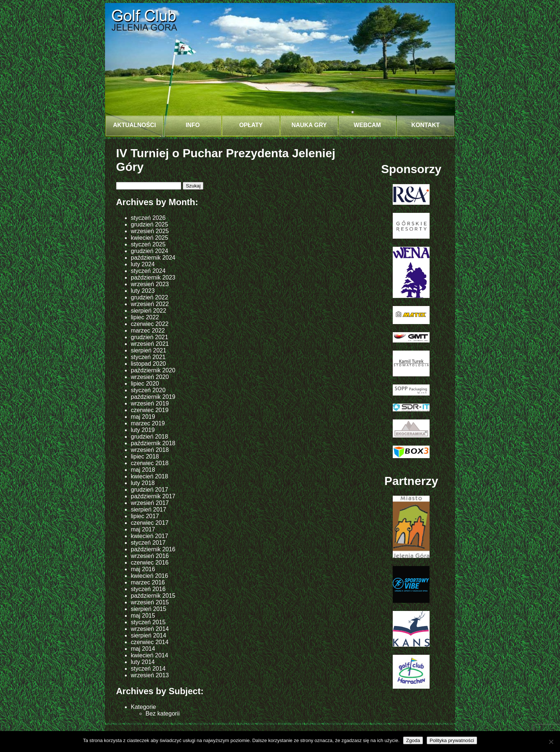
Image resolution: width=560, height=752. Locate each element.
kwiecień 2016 (149, 576)
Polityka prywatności (452, 740)
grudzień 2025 (149, 224)
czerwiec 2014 (150, 642)
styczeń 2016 (148, 589)
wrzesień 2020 (150, 377)
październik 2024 (153, 258)
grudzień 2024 (149, 251)
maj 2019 (143, 417)
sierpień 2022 (148, 311)
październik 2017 (153, 496)
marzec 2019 (148, 423)
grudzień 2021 (149, 337)
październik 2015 (153, 596)
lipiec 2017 (145, 516)
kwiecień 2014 (149, 655)
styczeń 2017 (148, 543)
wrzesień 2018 (150, 450)
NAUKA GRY (309, 125)
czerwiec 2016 (150, 563)
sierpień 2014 (148, 635)
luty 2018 (143, 483)
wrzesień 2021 (150, 344)
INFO (193, 125)
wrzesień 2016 (150, 556)
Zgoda (413, 740)
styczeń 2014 (148, 669)
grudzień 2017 (149, 490)
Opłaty (251, 125)
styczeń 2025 (148, 244)
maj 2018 (143, 470)
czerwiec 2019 (150, 410)
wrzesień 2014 (150, 629)
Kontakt (425, 125)
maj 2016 (143, 569)
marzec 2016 (148, 582)
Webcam (367, 125)
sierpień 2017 (148, 509)
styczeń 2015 (148, 622)
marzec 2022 (148, 331)
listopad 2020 (148, 364)
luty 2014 (143, 662)
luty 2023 (143, 291)
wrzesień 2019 (150, 403)
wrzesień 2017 (150, 503)
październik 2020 (153, 370)
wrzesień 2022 (150, 304)
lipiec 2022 (145, 317)
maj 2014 (143, 649)
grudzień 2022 (149, 297)
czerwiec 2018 (150, 463)
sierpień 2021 (148, 350)
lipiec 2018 (145, 456)
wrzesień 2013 (150, 675)
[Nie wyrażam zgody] (551, 742)
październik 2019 (153, 397)
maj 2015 (143, 616)
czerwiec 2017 (150, 523)
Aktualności (134, 125)
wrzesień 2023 (150, 284)
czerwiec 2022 (150, 324)
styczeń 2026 (148, 218)
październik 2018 (153, 443)
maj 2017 (143, 529)
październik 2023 (153, 277)
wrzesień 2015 (150, 602)
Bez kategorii (163, 714)
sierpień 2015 (148, 609)
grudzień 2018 (149, 437)
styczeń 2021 (148, 357)
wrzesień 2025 (150, 231)
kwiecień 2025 (149, 238)
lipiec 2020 (145, 384)
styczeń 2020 (148, 390)
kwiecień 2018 (149, 476)
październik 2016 (153, 549)
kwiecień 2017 (149, 536)
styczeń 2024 (148, 271)
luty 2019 (143, 430)
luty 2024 (143, 264)
